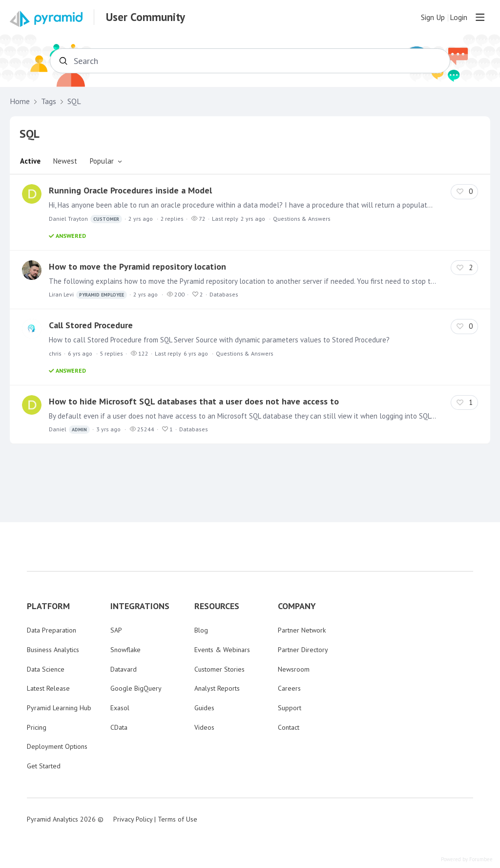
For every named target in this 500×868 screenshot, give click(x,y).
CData (119, 727)
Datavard (124, 669)
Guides (204, 708)
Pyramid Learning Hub (59, 708)
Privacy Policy (133, 819)
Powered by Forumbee (467, 859)
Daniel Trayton (85, 219)
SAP (116, 630)
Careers (289, 688)
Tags (49, 101)
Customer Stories (219, 669)
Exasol (120, 708)
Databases (224, 294)
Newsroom (294, 669)
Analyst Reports (217, 688)
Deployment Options (57, 746)
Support (290, 708)
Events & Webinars (222, 650)
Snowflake (125, 650)
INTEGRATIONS (140, 606)
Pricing (37, 727)
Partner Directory (303, 650)
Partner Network (302, 630)
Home (20, 101)
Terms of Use (177, 819)
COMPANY (297, 606)
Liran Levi (88, 295)
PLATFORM (48, 606)
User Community (146, 17)
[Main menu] (480, 17)
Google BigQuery (136, 688)
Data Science (46, 669)
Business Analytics (53, 650)
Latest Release (48, 688)
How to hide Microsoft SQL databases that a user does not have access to (194, 401)
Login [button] (458, 17)
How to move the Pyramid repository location (137, 266)
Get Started (44, 766)
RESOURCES (217, 606)
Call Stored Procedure (91, 325)
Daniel (69, 430)
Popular (102, 161)
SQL (74, 101)
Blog (201, 630)
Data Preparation (52, 630)
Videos (204, 727)
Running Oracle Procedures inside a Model (130, 190)
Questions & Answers (302, 219)
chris (55, 353)
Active (30, 161)
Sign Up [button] (433, 17)
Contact (289, 727)
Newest (65, 161)
